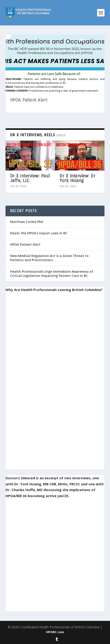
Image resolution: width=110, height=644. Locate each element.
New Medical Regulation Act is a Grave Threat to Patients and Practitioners (49, 258)
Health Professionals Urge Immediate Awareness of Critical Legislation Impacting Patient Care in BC (52, 274)
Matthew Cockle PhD (27, 222)
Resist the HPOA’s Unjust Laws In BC (39, 233)
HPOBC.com (55, 632)
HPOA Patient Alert (29, 100)
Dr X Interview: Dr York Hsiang (77, 178)
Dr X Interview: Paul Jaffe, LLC (30, 178)
